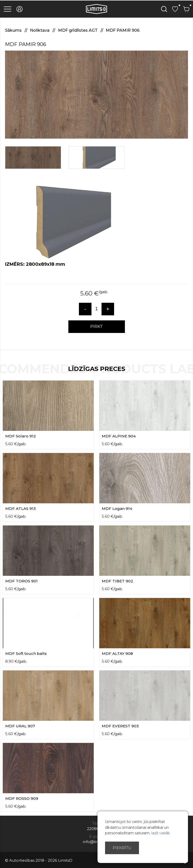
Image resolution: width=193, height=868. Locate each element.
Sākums (14, 30)
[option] (96, 95)
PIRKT (96, 327)
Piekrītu (122, 848)
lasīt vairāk (161, 833)
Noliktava (40, 30)
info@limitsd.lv (96, 842)
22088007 (97, 829)
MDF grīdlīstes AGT (78, 30)
